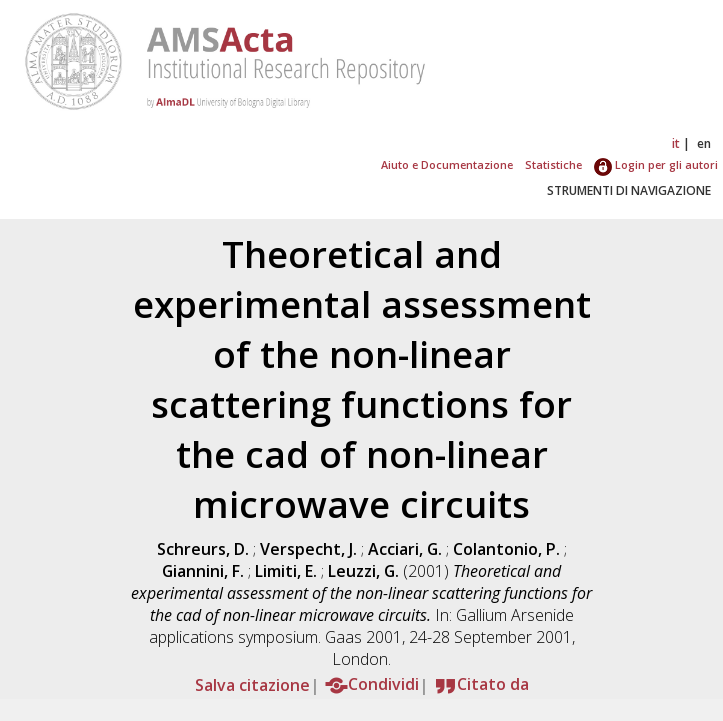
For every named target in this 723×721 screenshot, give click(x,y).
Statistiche (553, 164)
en (704, 143)
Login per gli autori (656, 164)
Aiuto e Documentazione (447, 164)
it (676, 143)
